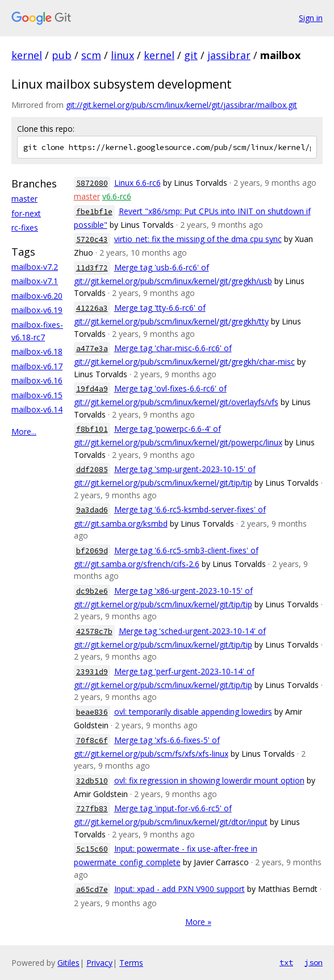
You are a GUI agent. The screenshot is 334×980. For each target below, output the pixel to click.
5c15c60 (92, 849)
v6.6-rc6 (117, 196)
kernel (27, 55)
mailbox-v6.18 (37, 351)
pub (62, 55)
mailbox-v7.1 (35, 281)
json (314, 962)
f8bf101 (92, 429)
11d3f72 (92, 268)
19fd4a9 (92, 389)
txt (286, 962)
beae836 (92, 712)
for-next (26, 213)
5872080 (92, 183)
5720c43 (92, 239)
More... (24, 431)
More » (198, 922)
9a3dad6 (92, 510)
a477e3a (92, 349)
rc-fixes (25, 228)
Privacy (99, 963)
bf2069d (92, 551)
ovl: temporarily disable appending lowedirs (193, 712)
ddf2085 (92, 470)
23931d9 (92, 672)
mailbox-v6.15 (37, 395)
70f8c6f (92, 741)
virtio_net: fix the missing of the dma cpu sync (198, 239)
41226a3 (92, 308)
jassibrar (229, 55)
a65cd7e (92, 889)
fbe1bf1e (94, 212)
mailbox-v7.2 (35, 267)
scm (91, 55)
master (24, 199)
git (191, 55)
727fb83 (92, 809)
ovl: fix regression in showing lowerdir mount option (209, 780)
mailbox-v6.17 (37, 366)
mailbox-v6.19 (37, 310)
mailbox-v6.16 (37, 380)
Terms (131, 963)
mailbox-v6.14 (37, 409)
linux (122, 55)
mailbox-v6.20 (37, 296)
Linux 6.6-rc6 (137, 183)
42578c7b (94, 631)
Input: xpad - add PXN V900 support (179, 889)
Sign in (311, 18)
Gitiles (68, 963)
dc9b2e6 (92, 591)
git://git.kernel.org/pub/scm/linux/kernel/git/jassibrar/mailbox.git (181, 105)
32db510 (92, 781)
